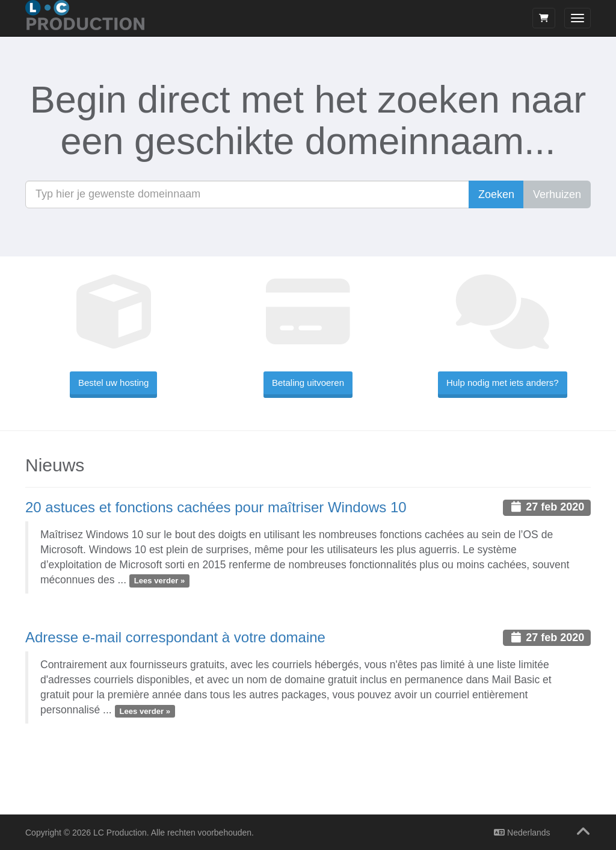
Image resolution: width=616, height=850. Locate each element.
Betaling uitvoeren (308, 383)
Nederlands (522, 833)
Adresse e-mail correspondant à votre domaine (175, 637)
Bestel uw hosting (114, 383)
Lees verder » (160, 581)
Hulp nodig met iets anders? (503, 383)
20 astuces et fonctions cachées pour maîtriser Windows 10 (216, 507)
